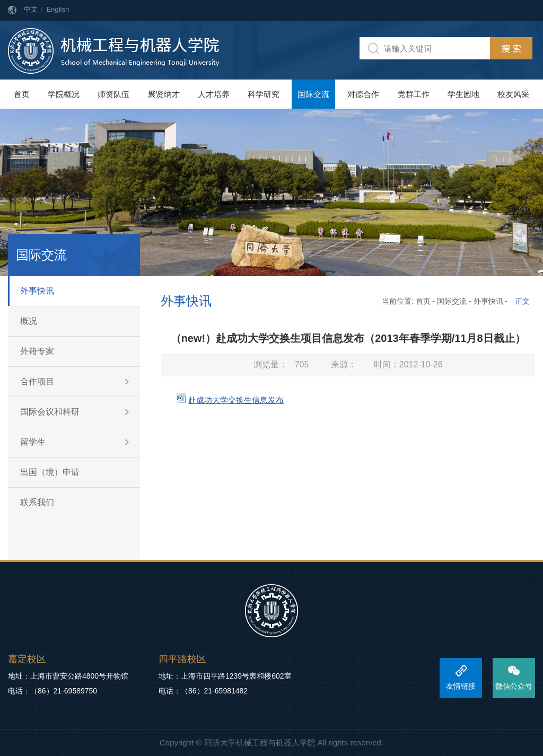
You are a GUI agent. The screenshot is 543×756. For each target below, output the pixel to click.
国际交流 (313, 94)
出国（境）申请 (50, 472)
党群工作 (414, 94)
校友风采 (513, 94)
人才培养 (214, 94)
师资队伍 (113, 94)
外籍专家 (37, 351)
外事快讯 (37, 291)
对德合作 (363, 94)
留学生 (33, 442)
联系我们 (37, 502)
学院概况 (64, 94)
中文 (31, 9)
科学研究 (264, 94)
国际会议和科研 (50, 412)
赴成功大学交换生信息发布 (236, 400)
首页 (22, 94)
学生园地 (463, 94)
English (58, 9)
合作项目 (37, 381)
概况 (29, 321)
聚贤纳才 (164, 94)
